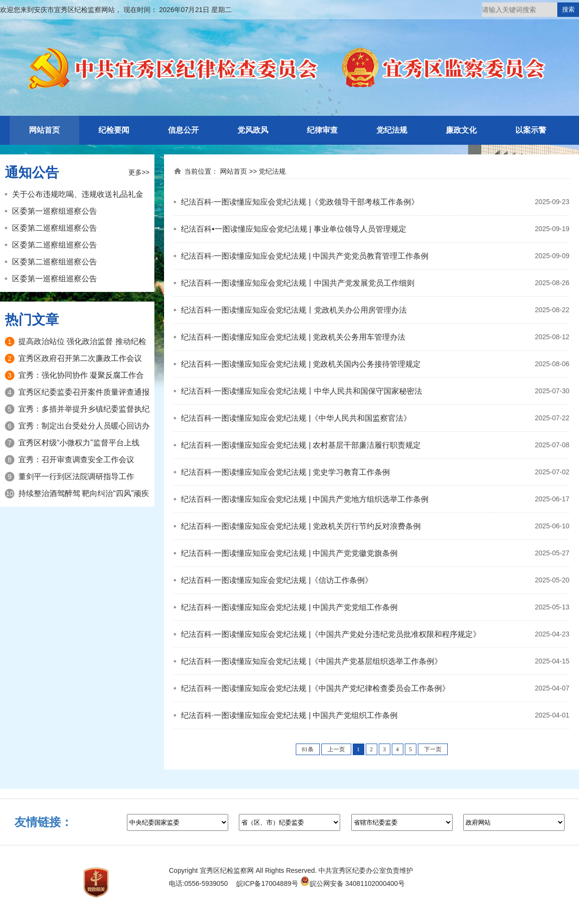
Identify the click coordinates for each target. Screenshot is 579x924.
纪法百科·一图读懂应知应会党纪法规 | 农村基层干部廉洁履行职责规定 (301, 445)
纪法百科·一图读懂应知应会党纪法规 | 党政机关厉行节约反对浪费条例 (301, 526)
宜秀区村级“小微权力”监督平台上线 (79, 443)
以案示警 (531, 130)
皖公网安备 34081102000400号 (352, 883)
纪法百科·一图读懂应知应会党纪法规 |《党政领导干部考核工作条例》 (300, 202)
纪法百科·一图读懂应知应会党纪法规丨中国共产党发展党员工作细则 (298, 283)
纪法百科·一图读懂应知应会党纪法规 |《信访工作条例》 (277, 580)
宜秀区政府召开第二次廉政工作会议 (80, 358)
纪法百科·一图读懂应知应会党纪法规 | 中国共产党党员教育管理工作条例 (305, 256)
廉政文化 (461, 130)
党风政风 (253, 130)
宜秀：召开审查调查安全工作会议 (76, 460)
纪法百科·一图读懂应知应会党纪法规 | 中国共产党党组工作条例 (289, 607)
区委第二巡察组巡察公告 (55, 228)
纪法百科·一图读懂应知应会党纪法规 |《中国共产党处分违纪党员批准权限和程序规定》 (331, 634)
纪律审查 (322, 130)
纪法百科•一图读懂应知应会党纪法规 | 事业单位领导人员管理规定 (294, 229)
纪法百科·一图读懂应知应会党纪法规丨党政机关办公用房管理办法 (294, 310)
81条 (308, 749)
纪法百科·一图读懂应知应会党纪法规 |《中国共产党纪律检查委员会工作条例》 (315, 688)
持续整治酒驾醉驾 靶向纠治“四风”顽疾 (84, 493)
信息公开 (183, 130)
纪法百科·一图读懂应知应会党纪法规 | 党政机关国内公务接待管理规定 (301, 364)
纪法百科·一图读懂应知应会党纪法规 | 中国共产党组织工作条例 (289, 715)
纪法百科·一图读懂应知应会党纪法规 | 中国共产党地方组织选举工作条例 (305, 499)
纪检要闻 (114, 130)
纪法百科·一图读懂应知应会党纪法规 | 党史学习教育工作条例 (286, 472)
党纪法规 (392, 130)
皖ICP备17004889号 (267, 883)
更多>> (139, 172)
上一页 (336, 749)
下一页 (433, 749)
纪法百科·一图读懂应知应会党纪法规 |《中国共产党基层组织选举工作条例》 (311, 661)
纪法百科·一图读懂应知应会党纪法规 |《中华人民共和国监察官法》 (296, 418)
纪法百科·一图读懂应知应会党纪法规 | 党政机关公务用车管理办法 (293, 337)
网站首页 (44, 130)
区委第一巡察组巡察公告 (55, 211)
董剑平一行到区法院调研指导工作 (76, 476)
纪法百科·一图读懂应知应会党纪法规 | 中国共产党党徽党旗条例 (289, 553)
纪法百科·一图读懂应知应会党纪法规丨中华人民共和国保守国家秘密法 (302, 391)
